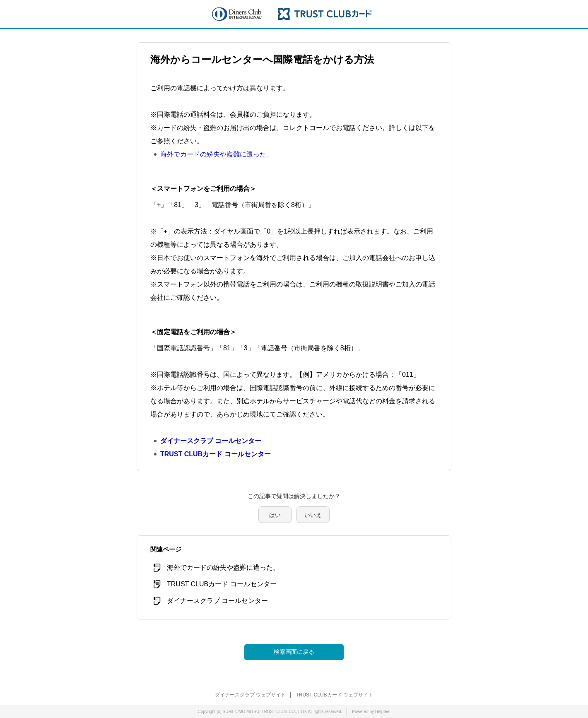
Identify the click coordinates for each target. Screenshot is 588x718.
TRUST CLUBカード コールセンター (216, 454)
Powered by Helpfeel (371, 712)
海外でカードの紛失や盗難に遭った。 (217, 154)
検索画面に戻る (294, 652)
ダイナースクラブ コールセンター (211, 441)
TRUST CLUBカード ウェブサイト (334, 695)
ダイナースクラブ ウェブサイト (250, 695)
